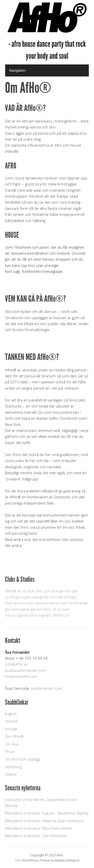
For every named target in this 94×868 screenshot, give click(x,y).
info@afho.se (16, 664)
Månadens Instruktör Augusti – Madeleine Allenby (47, 813)
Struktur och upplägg (22, 759)
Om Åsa (12, 744)
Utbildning (13, 767)
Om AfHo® (14, 736)
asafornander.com (47, 688)
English (11, 714)
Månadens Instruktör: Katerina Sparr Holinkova (44, 821)
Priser (10, 752)
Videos (11, 774)
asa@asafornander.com (25, 670)
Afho (18, 860)
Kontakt (11, 729)
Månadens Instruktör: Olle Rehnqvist (36, 836)
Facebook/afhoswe (21, 676)
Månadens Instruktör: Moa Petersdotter (39, 828)
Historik (11, 721)
